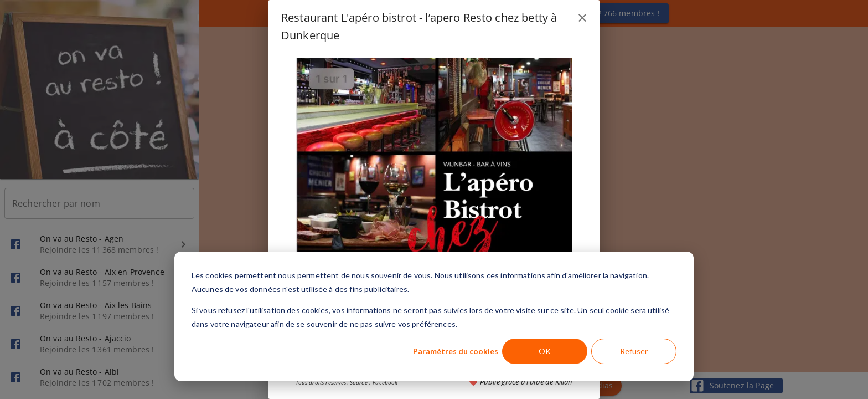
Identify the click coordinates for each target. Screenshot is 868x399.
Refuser (634, 351)
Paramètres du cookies (456, 351)
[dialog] (434, 316)
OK (545, 351)
